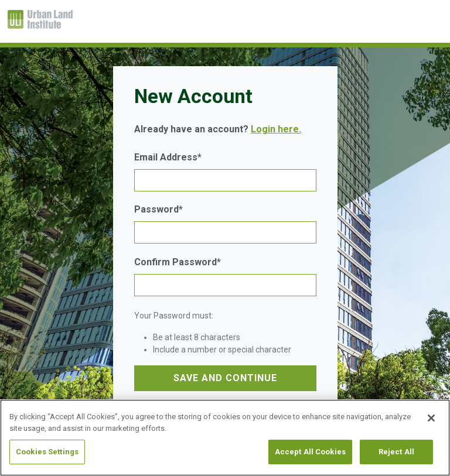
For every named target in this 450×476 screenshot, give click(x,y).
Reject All (396, 452)
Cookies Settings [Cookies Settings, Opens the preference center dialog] (47, 452)
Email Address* (168, 157)
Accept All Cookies (310, 452)
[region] (225, 438)
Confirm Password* (178, 262)
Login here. (276, 129)
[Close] (431, 418)
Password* (158, 209)
